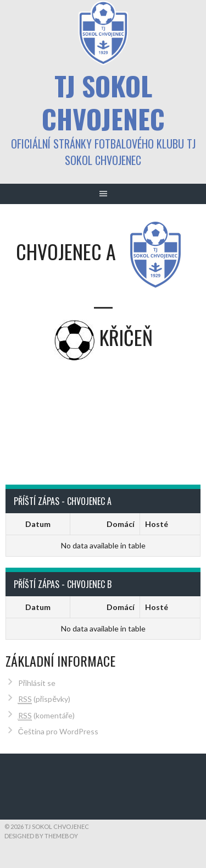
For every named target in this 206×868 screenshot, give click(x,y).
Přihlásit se (37, 683)
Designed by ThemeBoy (41, 836)
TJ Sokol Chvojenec (103, 102)
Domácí (121, 524)
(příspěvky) (44, 699)
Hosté (157, 524)
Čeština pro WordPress (58, 731)
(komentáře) (47, 716)
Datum (38, 524)
